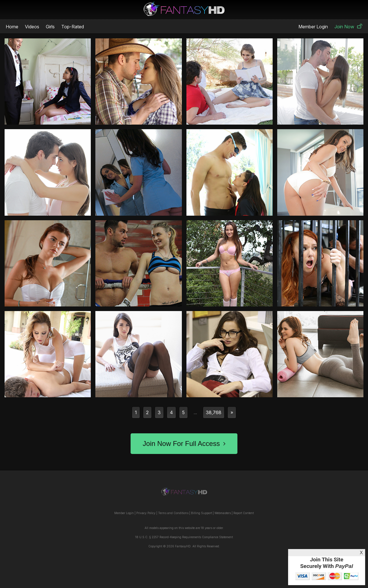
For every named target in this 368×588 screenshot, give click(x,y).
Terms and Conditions (173, 513)
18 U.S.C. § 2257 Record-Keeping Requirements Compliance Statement (184, 537)
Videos (32, 27)
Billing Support (201, 513)
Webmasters (223, 513)
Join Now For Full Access (184, 444)
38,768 (214, 412)
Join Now (348, 27)
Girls (50, 27)
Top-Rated (73, 27)
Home (12, 27)
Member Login (313, 27)
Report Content (244, 513)
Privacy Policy (146, 513)
